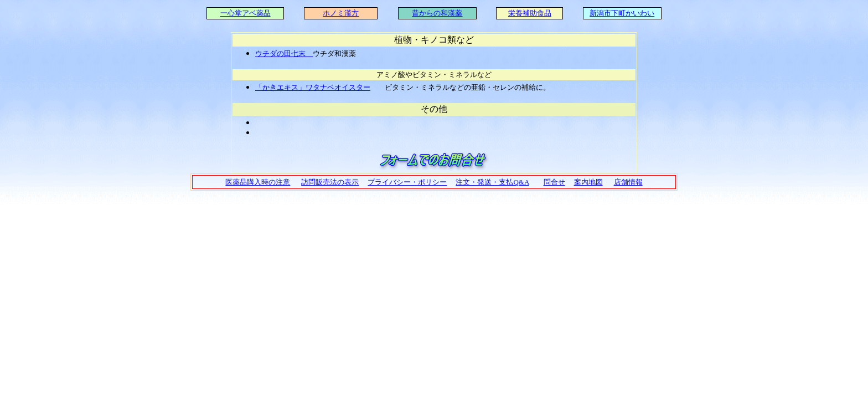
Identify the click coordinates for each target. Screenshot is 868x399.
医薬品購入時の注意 (258, 182)
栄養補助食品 (530, 13)
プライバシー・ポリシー (407, 182)
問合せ (554, 182)
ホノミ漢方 (341, 13)
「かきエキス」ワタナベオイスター (313, 87)
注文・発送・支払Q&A (492, 182)
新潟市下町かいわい (622, 13)
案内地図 (588, 182)
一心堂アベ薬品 (246, 13)
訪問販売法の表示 (330, 182)
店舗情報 (628, 182)
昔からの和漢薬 (437, 13)
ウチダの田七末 (284, 53)
